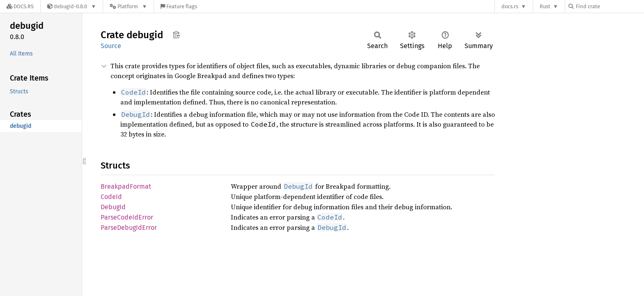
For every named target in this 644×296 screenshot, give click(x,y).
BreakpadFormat (126, 186)
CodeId (111, 197)
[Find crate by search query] (609, 6)
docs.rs (510, 6)
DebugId (113, 207)
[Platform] (128, 6)
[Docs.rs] (20, 6)
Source (111, 46)
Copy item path (176, 35)
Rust (545, 6)
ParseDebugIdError (129, 228)
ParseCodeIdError (127, 217)
